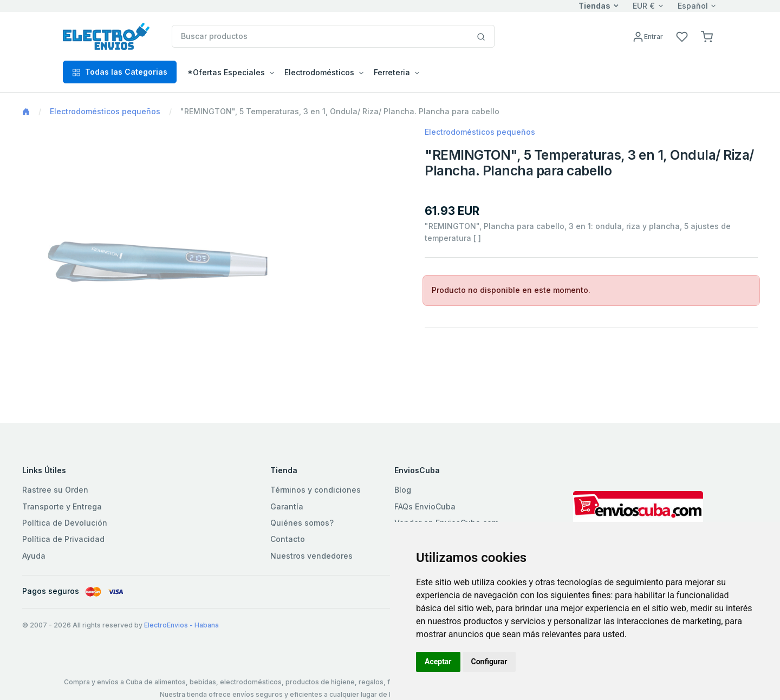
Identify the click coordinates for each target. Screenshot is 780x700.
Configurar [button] (489, 662)
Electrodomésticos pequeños (105, 111)
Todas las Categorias (120, 72)
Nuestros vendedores (311, 556)
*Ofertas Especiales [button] (226, 72)
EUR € (644, 6)
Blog (403, 490)
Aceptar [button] (438, 662)
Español (693, 6)
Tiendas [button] (594, 6)
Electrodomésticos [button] (319, 72)
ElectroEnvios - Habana (181, 625)
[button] (707, 36)
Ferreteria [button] (392, 72)
